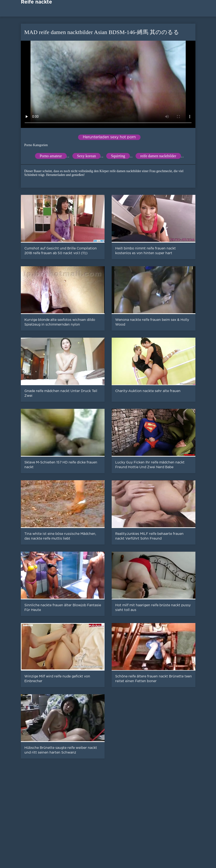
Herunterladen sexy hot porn (109, 137)
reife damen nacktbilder (158, 156)
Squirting (118, 156)
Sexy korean (87, 156)
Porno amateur (51, 156)
